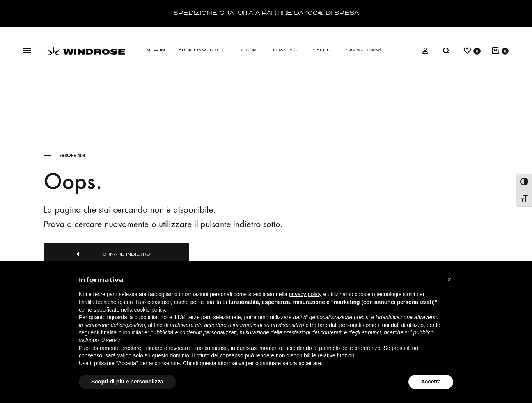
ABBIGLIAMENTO (202, 51)
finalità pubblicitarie (124, 332)
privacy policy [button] (305, 294)
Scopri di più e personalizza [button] (127, 382)
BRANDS (286, 51)
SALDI (323, 51)
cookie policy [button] (150, 310)
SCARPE (249, 51)
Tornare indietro (113, 255)
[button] (449, 279)
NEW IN (156, 51)
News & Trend (363, 51)
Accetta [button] (431, 382)
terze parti (200, 317)
